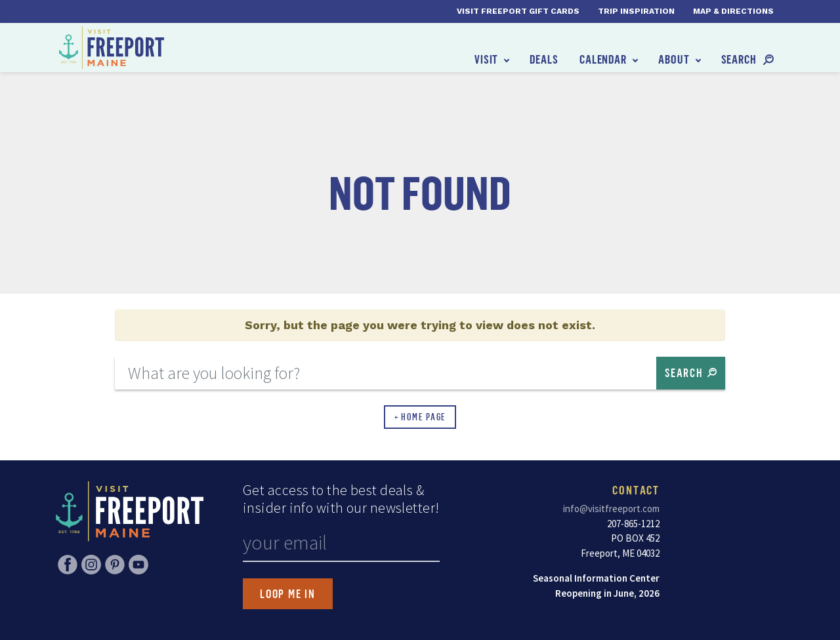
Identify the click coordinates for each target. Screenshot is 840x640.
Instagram (91, 565)
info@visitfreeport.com (611, 509)
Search (739, 59)
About (674, 59)
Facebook (68, 565)
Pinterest (115, 565)
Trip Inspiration (636, 11)
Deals (544, 59)
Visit (487, 59)
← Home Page (420, 417)
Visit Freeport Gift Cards (518, 11)
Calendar (603, 59)
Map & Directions (733, 11)
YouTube (138, 565)
